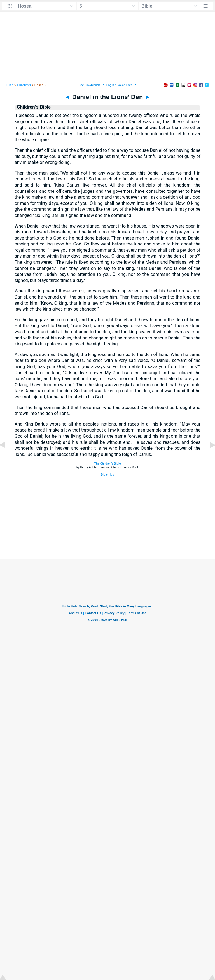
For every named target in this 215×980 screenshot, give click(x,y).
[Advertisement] (107, 525)
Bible (10, 85)
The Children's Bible (107, 464)
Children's (24, 85)
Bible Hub (107, 475)
